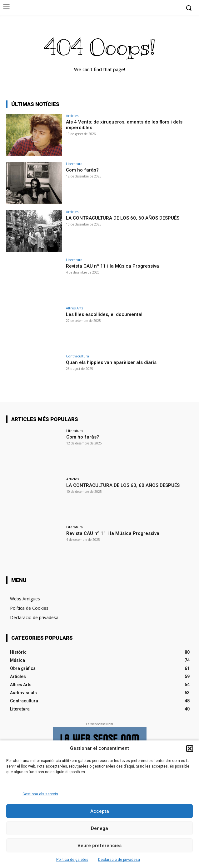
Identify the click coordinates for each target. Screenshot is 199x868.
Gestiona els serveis (40, 794)
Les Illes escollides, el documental (104, 314)
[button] (190, 749)
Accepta (100, 811)
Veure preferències (99, 846)
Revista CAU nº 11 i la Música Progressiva (112, 266)
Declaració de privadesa (119, 860)
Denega (99, 828)
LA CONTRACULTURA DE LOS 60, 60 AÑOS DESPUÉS (123, 218)
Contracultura (77, 356)
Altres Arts (75, 308)
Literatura (74, 164)
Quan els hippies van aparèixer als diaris (111, 362)
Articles (72, 116)
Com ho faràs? (82, 170)
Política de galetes (72, 860)
